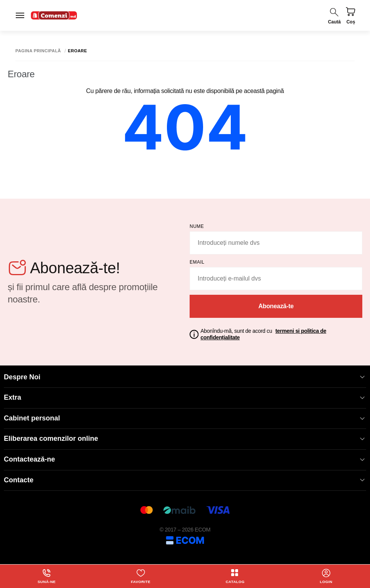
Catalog (235, 576)
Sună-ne (47, 576)
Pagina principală (38, 51)
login (326, 576)
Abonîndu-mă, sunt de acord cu (263, 334)
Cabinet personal (185, 418)
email (197, 262)
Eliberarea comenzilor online (185, 439)
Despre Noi (185, 377)
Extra (185, 398)
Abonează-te (276, 306)
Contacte (185, 480)
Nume (197, 226)
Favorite (141, 576)
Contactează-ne (185, 459)
